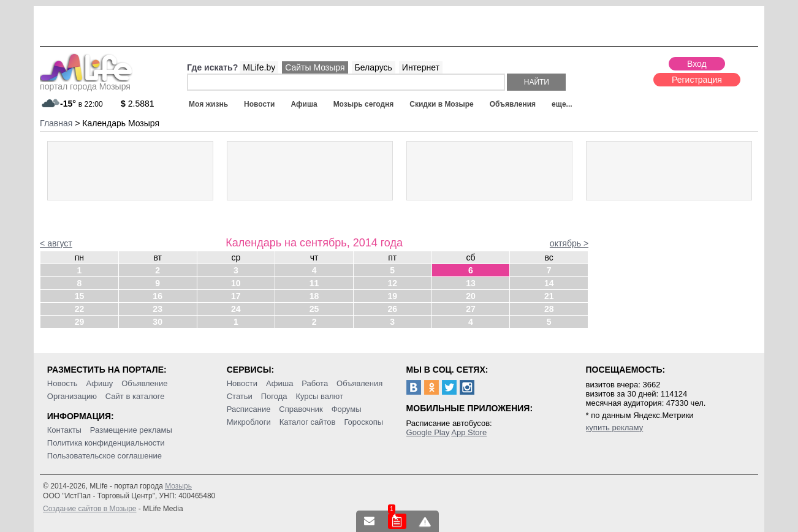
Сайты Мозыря (315, 67)
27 (471, 309)
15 (80, 296)
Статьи (240, 396)
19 (392, 296)
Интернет (421, 67)
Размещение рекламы (131, 430)
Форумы (347, 409)
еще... (562, 104)
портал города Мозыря (86, 83)
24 (236, 309)
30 (158, 322)
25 (314, 309)
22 (80, 309)
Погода (274, 396)
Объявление (144, 383)
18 (314, 296)
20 (471, 296)
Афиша (304, 104)
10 (236, 283)
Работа (315, 383)
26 (392, 309)
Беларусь (374, 67)
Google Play (428, 432)
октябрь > (569, 243)
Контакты (64, 430)
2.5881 (138, 104)
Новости (259, 104)
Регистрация (697, 80)
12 (392, 283)
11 (314, 283)
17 (236, 296)
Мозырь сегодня (364, 104)
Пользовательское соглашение (104, 456)
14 (549, 283)
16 (158, 296)
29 (80, 322)
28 (549, 309)
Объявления (513, 104)
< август (56, 243)
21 (549, 296)
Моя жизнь (208, 104)
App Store (469, 432)
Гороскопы (363, 422)
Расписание (249, 409)
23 (158, 309)
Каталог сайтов (308, 422)
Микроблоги (249, 422)
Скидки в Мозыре (441, 104)
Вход (697, 64)
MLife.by (259, 67)
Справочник (301, 409)
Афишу (100, 383)
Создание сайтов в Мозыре (89, 509)
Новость (63, 383)
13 (471, 283)
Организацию (72, 396)
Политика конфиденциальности (106, 443)
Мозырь (178, 486)
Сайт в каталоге (135, 396)
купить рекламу (615, 427)
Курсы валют (319, 396)
